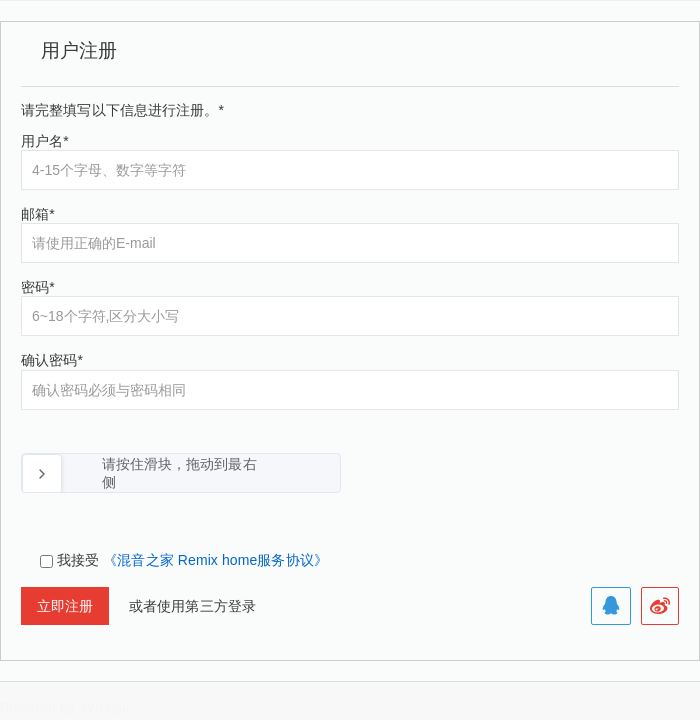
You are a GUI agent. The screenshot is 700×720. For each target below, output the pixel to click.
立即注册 (65, 606)
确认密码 (52, 360)
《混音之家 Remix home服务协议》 (215, 560)
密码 (38, 287)
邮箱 (38, 214)
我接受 (192, 560)
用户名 (45, 141)
